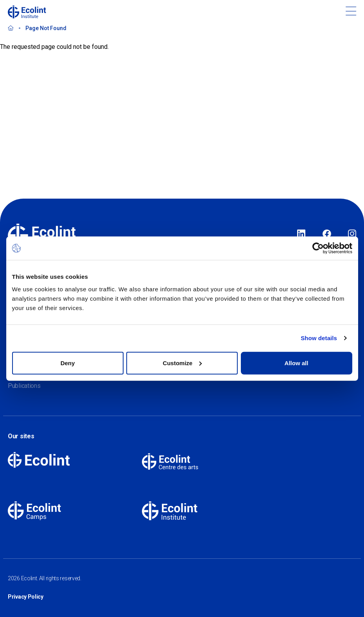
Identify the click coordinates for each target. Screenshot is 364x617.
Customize (182, 363)
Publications (24, 386)
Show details (319, 338)
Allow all (297, 363)
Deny (68, 363)
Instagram (352, 234)
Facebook (327, 234)
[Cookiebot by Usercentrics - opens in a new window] (318, 248)
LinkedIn (301, 234)
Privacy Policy (26, 597)
